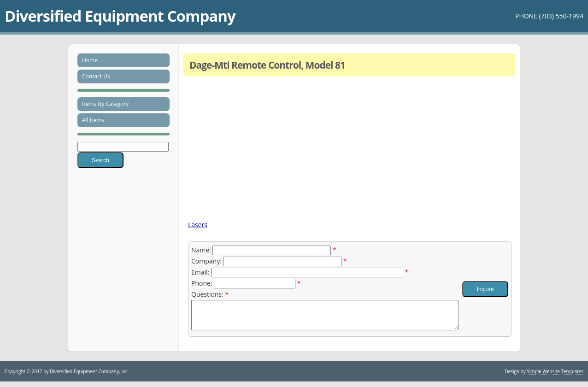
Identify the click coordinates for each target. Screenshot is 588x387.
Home (90, 60)
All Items (93, 120)
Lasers (198, 225)
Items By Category (105, 104)
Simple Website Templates (555, 377)
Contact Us (96, 76)
